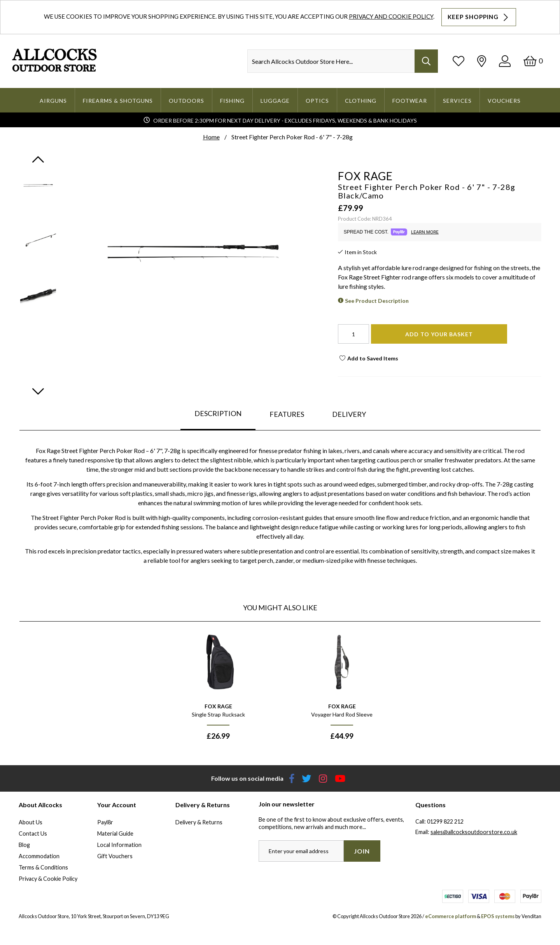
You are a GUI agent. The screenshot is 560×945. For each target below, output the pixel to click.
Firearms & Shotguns (118, 101)
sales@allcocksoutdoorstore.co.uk (474, 832)
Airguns (53, 101)
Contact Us (33, 833)
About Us (31, 822)
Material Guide (115, 833)
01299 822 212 (445, 821)
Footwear (410, 101)
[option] (218, 688)
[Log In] (505, 61)
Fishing (232, 101)
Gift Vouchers (115, 856)
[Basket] (533, 61)
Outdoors (186, 101)
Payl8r (105, 822)
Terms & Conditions (43, 867)
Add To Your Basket (439, 334)
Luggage (275, 101)
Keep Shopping (479, 17)
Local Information (119, 845)
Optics (317, 101)
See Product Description (377, 301)
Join (362, 851)
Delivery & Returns (199, 822)
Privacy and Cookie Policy (391, 16)
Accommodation (39, 856)
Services (457, 101)
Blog (24, 845)
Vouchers (504, 101)
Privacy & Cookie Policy (48, 879)
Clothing (361, 101)
